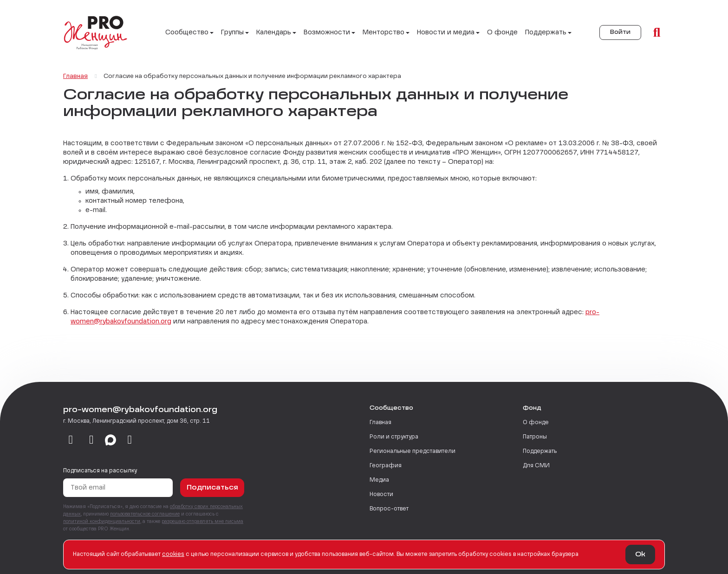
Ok (640, 555)
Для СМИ (536, 466)
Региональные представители (413, 451)
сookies (173, 555)
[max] (110, 440)
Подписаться (212, 488)
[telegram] (92, 440)
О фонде (502, 32)
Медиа (379, 480)
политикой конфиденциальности (102, 522)
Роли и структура (394, 437)
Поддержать (540, 451)
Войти (620, 32)
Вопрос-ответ (389, 509)
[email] (130, 440)
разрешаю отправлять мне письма (202, 522)
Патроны (535, 437)
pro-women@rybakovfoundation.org (140, 410)
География (386, 466)
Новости (381, 495)
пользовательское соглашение (145, 514)
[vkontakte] (71, 440)
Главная (380, 423)
